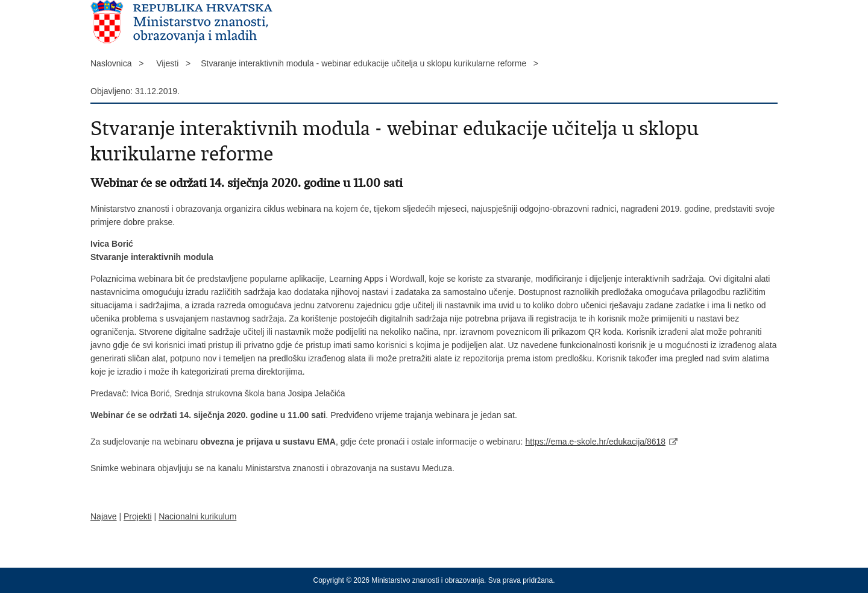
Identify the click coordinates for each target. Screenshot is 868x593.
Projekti (138, 516)
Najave (104, 516)
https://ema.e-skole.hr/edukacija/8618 (595, 442)
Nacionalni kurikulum (197, 516)
